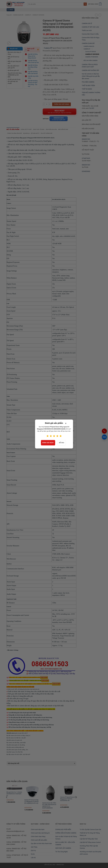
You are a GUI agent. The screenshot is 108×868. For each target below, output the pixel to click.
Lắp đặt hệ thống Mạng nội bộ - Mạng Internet (33, 56)
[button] (95, 4)
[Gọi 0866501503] (104, 431)
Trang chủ (9, 15)
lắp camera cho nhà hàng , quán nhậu (16, 743)
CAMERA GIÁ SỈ (87, 23)
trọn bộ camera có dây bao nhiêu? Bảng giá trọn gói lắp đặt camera (91, 76)
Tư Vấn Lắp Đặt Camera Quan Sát (90, 830)
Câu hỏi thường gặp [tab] (49, 134)
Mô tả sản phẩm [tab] (14, 130)
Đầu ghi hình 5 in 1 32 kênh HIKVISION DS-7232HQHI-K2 (14, 795)
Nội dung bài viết (14, 764)
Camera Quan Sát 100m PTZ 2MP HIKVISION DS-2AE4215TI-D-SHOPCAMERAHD (49, 806)
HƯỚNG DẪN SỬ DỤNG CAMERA (66, 834)
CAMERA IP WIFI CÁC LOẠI (90, 27)
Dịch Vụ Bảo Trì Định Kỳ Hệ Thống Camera (66, 839)
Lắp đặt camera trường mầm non (15, 748)
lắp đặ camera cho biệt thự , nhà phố (16, 739)
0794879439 (86, 158)
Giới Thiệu (34, 848)
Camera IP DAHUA (91, 52)
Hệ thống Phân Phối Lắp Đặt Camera (89, 848)
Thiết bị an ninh (87, 30)
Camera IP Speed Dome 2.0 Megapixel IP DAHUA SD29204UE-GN (68, 800)
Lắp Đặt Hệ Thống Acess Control (90, 843)
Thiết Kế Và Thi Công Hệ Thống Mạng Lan (90, 835)
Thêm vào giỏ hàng (61, 104)
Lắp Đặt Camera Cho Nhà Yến (18, 753)
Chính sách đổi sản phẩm (39, 841)
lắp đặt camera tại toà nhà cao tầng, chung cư (18, 736)
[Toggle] (100, 43)
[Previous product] (100, 15)
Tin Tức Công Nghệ (61, 853)
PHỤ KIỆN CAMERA (88, 82)
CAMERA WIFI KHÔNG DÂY (90, 70)
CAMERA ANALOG (89, 46)
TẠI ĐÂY (92, 108)
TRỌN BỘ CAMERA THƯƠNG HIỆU (91, 94)
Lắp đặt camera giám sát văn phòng (16, 746)
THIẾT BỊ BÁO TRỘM (88, 86)
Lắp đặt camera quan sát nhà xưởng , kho (17, 751)
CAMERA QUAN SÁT (18, 15)
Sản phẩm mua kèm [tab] (55, 130)
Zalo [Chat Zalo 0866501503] (104, 437)
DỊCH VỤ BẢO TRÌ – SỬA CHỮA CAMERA (65, 845)
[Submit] (85, 4)
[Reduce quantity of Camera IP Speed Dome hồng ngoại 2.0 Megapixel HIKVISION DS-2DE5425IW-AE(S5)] (44, 104)
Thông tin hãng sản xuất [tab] (15, 134)
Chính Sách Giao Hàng (38, 838)
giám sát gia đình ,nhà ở (17, 734)
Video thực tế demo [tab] (42, 130)
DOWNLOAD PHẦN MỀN (63, 830)
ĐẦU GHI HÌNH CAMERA (91, 61)
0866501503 (86, 139)
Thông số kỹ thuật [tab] (28, 130)
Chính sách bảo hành (38, 830)
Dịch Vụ (33, 852)
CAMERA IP (28, 15)
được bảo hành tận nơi (33, 690)
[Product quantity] (47, 104)
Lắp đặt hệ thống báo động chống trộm (33, 67)
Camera (9, 204)
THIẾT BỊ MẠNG (87, 89)
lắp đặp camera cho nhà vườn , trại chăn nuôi (18, 755)
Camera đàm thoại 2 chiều (90, 34)
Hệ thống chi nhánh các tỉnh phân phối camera (91, 854)
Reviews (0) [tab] (28, 134)
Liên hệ (33, 859)
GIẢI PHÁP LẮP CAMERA (63, 849)
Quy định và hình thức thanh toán (41, 845)
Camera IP (48, 48)
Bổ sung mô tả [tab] (37, 134)
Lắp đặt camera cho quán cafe (14, 741)
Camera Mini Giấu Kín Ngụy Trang (91, 39)
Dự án (33, 855)
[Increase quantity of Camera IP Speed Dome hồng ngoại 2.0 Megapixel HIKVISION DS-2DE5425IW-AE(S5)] (50, 104)
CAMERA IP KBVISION (92, 57)
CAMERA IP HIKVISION (38, 15)
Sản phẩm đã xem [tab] (68, 130)
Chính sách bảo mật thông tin (40, 834)
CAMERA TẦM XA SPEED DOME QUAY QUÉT (90, 66)
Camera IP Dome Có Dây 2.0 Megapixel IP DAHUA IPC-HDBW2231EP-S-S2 (31, 802)
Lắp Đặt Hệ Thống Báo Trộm (89, 840)
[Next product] (96, 15)
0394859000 (86, 171)
